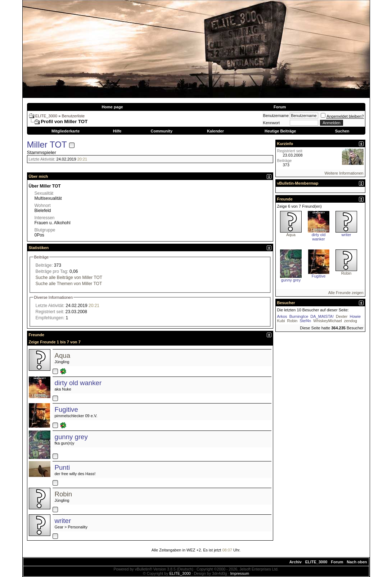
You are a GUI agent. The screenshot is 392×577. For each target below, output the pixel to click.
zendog (351, 321)
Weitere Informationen (344, 173)
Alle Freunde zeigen (346, 293)
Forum (280, 107)
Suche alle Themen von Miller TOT (69, 284)
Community (162, 131)
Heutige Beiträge (280, 131)
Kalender (215, 131)
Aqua (63, 355)
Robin (64, 494)
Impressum (240, 573)
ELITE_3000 (46, 116)
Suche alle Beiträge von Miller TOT (69, 278)
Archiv (296, 562)
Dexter (342, 316)
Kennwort (271, 123)
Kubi (281, 321)
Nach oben (357, 562)
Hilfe (117, 131)
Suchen (342, 131)
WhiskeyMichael (327, 321)
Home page (112, 107)
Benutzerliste (73, 116)
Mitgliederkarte (66, 131)
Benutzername (276, 116)
